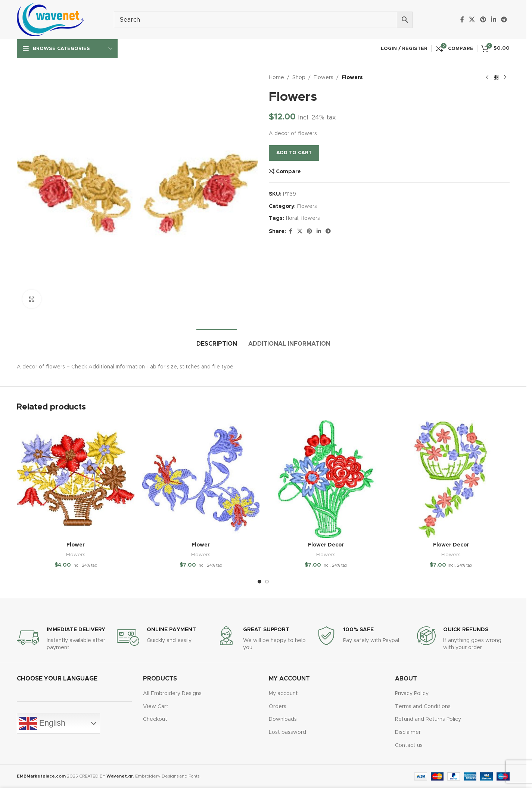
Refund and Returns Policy (428, 719)
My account (283, 694)
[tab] (217, 340)
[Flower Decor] (326, 479)
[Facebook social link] (462, 20)
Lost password (287, 732)
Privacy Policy (412, 694)
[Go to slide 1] (259, 582)
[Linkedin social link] (493, 20)
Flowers (323, 78)
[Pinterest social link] (483, 20)
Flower (76, 545)
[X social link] (472, 20)
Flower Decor (326, 545)
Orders (278, 707)
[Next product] (505, 78)
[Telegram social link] (504, 20)
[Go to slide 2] (267, 582)
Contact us (409, 745)
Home (276, 78)
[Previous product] (487, 78)
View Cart (156, 707)
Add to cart (294, 153)
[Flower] (76, 479)
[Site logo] (50, 19)
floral (292, 218)
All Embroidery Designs (172, 694)
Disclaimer (408, 732)
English (42, 723)
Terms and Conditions (423, 707)
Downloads (283, 719)
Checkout (155, 719)
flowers (310, 218)
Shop (299, 78)
